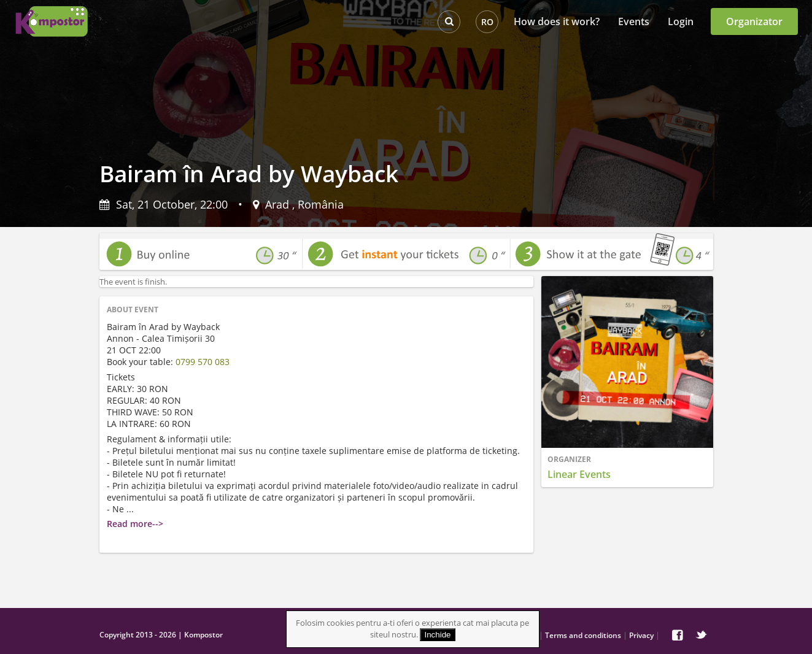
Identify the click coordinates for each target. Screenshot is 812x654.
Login (681, 21)
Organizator (754, 21)
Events (634, 21)
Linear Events (579, 474)
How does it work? (557, 21)
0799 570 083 (203, 362)
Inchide (438, 635)
